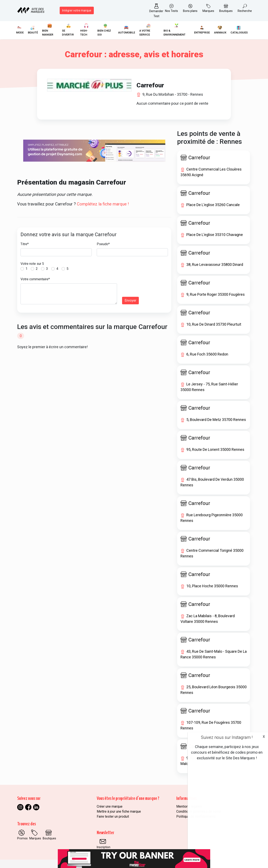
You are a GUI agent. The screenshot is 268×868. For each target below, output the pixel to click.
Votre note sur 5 (32, 264)
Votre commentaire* (35, 279)
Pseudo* (103, 244)
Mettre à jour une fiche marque (119, 811)
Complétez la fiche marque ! (103, 204)
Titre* (25, 244)
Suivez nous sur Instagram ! (227, 737)
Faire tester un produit (113, 816)
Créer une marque (110, 806)
